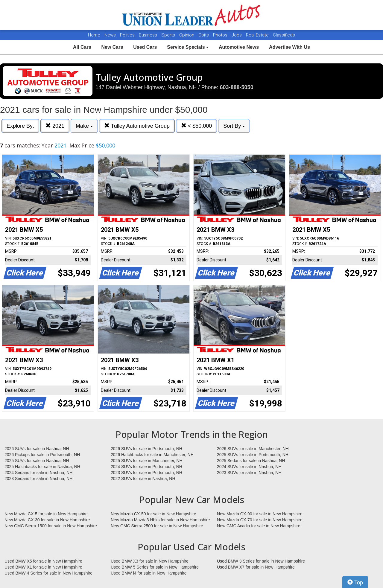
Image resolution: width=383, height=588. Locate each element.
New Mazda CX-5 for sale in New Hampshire (46, 514)
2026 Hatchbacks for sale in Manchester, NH (152, 455)
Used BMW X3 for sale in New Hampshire (150, 561)
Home (94, 35)
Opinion (187, 35)
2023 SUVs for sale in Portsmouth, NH (146, 473)
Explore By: (20, 126)
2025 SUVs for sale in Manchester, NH (147, 461)
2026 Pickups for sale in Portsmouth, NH (42, 455)
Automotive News (239, 47)
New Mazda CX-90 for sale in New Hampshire (260, 514)
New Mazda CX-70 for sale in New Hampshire (260, 520)
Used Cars (145, 47)
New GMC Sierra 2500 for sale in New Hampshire (157, 526)
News (110, 35)
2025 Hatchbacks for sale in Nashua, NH (42, 467)
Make (84, 126)
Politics (127, 35)
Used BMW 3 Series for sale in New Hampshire (261, 561)
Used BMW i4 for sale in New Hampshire (149, 573)
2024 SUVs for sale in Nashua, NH (249, 467)
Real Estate (258, 35)
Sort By (234, 126)
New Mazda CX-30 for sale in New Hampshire (47, 520)
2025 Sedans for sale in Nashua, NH (251, 461)
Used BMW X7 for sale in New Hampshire (256, 567)
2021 (55, 126)
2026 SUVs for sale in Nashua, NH (37, 449)
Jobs (237, 35)
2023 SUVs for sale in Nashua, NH (249, 473)
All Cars (82, 47)
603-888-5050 (237, 87)
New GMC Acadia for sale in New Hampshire (259, 526)
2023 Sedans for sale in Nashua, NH (38, 479)
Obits (204, 35)
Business (149, 35)
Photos (221, 35)
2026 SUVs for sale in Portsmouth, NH (146, 449)
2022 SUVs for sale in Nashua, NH (143, 479)
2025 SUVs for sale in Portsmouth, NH (253, 455)
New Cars (112, 47)
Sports (169, 35)
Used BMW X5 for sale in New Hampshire (43, 561)
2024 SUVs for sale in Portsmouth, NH (146, 467)
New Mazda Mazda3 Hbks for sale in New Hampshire (160, 520)
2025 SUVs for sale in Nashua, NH (37, 461)
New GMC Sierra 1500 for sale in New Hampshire (51, 526)
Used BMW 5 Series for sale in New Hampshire (155, 567)
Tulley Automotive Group (137, 126)
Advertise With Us (289, 47)
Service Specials (188, 47)
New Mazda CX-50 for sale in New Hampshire (153, 514)
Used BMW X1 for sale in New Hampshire (43, 567)
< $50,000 (197, 126)
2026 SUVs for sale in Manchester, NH (253, 449)
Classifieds (284, 35)
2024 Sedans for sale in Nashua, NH (38, 473)
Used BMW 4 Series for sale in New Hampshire (48, 573)
